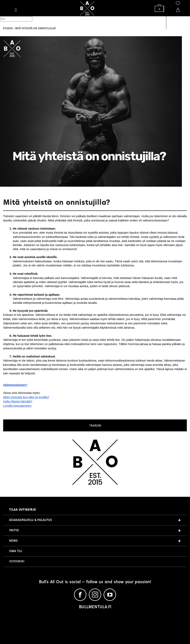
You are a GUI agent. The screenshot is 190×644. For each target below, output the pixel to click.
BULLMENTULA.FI (95, 607)
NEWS (13, 541)
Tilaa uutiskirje (23, 510)
